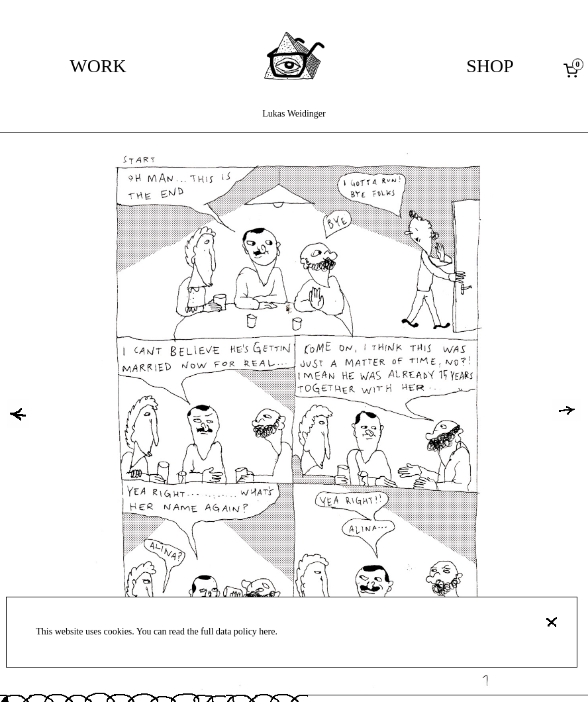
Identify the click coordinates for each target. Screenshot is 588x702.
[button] (18, 414)
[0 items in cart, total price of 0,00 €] (573, 70)
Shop (490, 66)
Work (98, 66)
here (267, 631)
